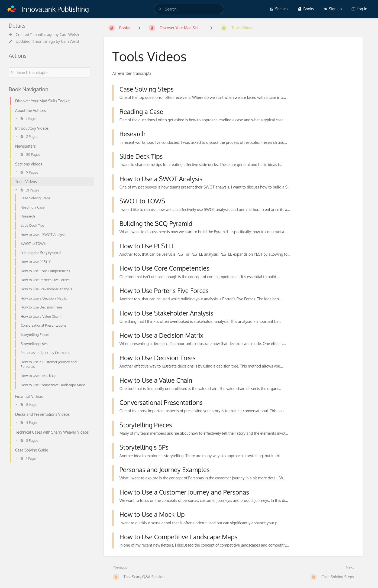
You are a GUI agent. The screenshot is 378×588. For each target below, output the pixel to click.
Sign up (333, 9)
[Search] (160, 9)
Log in (359, 9)
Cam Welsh (69, 35)
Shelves (279, 9)
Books (306, 9)
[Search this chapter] (50, 72)
